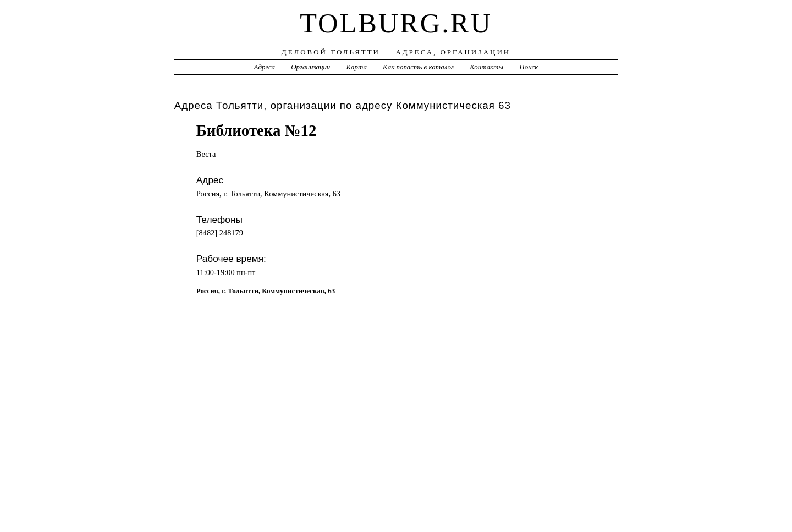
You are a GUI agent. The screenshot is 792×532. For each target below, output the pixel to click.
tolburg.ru (396, 23)
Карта (357, 67)
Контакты (486, 67)
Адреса (265, 67)
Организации (310, 67)
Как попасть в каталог (418, 67)
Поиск (529, 67)
